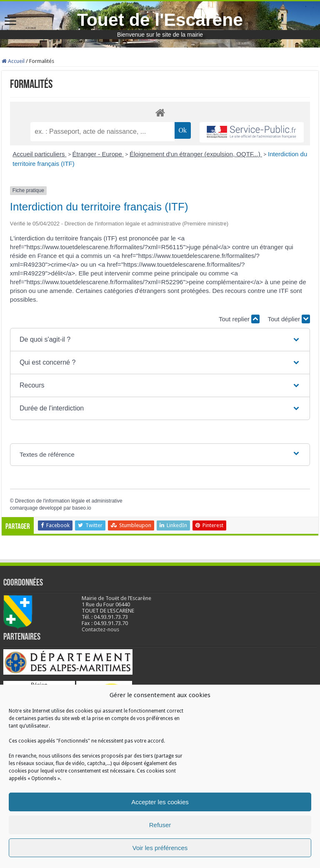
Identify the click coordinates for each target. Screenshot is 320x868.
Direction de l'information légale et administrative (69, 501)
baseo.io (81, 508)
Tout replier (239, 319)
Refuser (160, 825)
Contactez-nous (100, 629)
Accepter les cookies (160, 802)
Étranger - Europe (98, 154)
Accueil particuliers (39, 154)
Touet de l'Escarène (160, 20)
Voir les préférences (160, 848)
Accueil (13, 61)
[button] (160, 340)
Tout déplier (289, 319)
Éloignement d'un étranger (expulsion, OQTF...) (196, 154)
